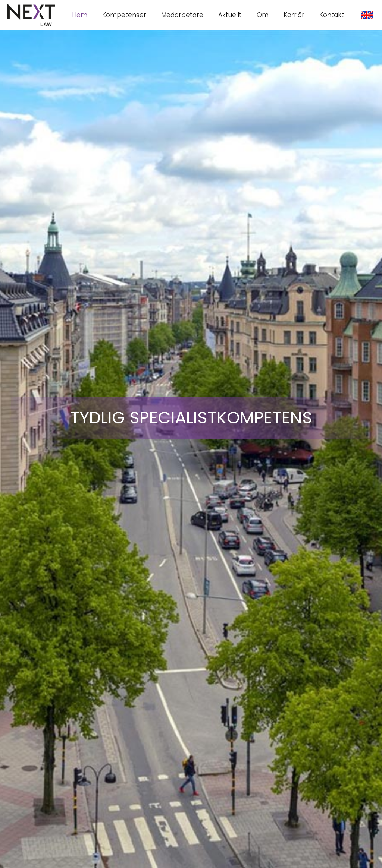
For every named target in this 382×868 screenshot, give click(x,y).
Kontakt (332, 15)
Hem (80, 15)
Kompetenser (124, 15)
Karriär (294, 15)
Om (263, 15)
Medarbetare (182, 15)
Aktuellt (230, 15)
